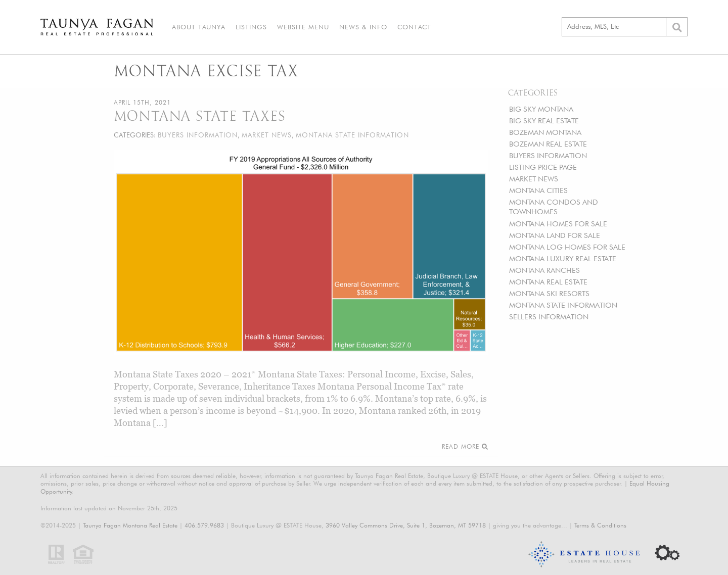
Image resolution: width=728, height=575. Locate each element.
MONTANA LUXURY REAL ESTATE (563, 258)
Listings (251, 27)
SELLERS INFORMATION (549, 317)
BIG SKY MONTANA (541, 109)
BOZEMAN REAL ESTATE (548, 144)
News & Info (363, 27)
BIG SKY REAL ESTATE (544, 121)
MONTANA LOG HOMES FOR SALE (567, 247)
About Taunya (199, 27)
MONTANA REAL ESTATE (548, 282)
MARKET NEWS (534, 179)
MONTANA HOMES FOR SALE (558, 224)
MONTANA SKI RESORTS (549, 293)
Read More (465, 446)
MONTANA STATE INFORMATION (563, 305)
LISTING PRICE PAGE (543, 167)
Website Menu (303, 27)
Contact (414, 27)
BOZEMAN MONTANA (545, 132)
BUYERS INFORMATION (548, 155)
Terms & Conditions (600, 525)
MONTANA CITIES (538, 190)
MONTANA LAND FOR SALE (555, 235)
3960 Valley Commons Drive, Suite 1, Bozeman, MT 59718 (406, 525)
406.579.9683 (204, 525)
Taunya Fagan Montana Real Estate (130, 525)
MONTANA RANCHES (544, 270)
